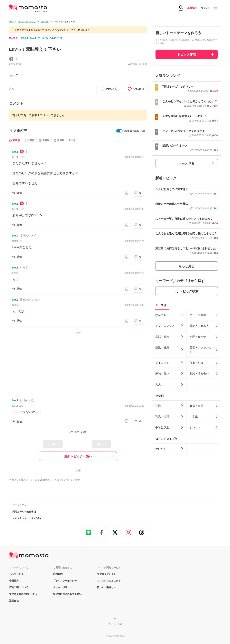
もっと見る (186, 164)
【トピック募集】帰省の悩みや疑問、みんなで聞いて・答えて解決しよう (51, 30)
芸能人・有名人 (199, 326)
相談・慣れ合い (199, 374)
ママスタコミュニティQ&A (27, 518)
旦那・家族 (162, 337)
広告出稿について (19, 587)
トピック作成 (186, 54)
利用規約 (58, 574)
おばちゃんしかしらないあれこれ (42, 38)
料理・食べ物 (198, 337)
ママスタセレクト (106, 574)
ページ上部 (115, 624)
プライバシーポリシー (65, 581)
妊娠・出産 (196, 406)
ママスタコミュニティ (109, 581)
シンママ (195, 427)
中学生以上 (162, 427)
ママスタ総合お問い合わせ (23, 594)
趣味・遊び (162, 374)
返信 (19, 193)
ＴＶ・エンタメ (165, 326)
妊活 (158, 406)
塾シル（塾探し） (106, 587)
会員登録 (192, 8)
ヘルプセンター (17, 574)
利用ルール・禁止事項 (24, 512)
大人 (158, 385)
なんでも (161, 315)
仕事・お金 (196, 363)
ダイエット (162, 363)
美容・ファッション (201, 350)
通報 (12, 89)
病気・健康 (162, 347)
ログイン (205, 8)
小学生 (194, 416)
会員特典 (14, 581)
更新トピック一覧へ (78, 456)
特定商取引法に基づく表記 (67, 594)
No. (15, 152)
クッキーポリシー (63, 587)
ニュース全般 (198, 315)
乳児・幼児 (162, 416)
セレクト (161, 449)
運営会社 (14, 601)
